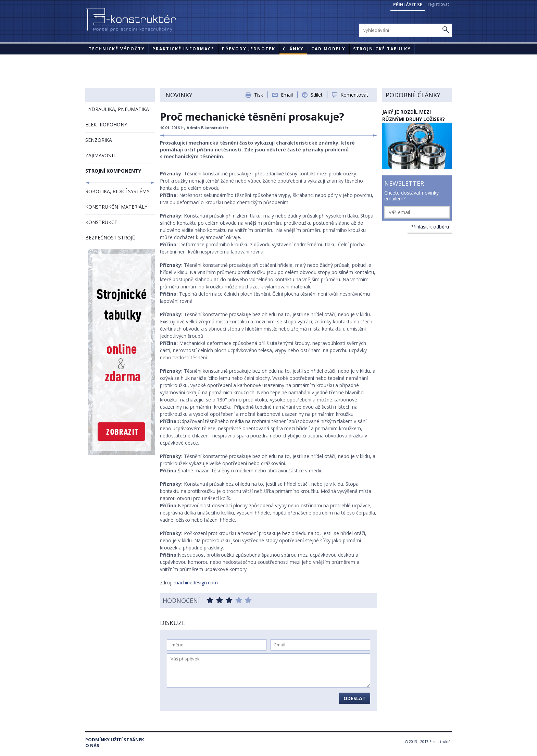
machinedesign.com (196, 583)
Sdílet (317, 95)
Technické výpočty (117, 49)
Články (293, 49)
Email (287, 95)
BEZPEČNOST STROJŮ (110, 238)
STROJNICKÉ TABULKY (382, 49)
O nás (92, 746)
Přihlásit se (408, 4)
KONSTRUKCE (101, 222)
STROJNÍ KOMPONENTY (113, 171)
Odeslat (355, 698)
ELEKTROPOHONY (106, 125)
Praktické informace (183, 49)
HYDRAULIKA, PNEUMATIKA (117, 109)
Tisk (259, 95)
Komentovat (354, 95)
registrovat (438, 4)
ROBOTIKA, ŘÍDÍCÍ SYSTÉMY (117, 191)
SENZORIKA (99, 140)
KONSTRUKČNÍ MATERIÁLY (116, 207)
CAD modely (328, 49)
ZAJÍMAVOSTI (100, 155)
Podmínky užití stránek (115, 740)
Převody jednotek (249, 49)
